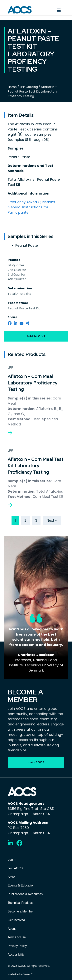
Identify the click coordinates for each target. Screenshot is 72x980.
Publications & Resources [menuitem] (25, 894)
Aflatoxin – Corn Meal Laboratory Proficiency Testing (33, 383)
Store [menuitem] (11, 877)
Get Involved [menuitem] (16, 920)
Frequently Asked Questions (31, 202)
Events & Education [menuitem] (21, 885)
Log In (12, 860)
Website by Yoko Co (21, 974)
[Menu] (52, 10)
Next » (52, 520)
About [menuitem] (12, 929)
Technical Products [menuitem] (21, 903)
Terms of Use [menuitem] (17, 937)
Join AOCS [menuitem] (15, 868)
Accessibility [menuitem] (16, 955)
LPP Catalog (29, 87)
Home (12, 87)
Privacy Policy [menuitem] (17, 946)
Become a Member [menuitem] (21, 911)
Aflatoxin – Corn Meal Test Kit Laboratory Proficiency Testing (36, 466)
